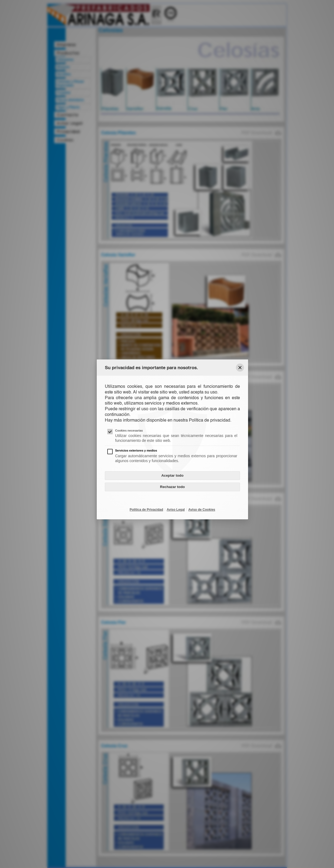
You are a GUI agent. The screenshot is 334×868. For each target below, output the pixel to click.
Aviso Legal (176, 510)
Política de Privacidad (146, 510)
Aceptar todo (172, 475)
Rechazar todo (172, 487)
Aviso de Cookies (202, 510)
